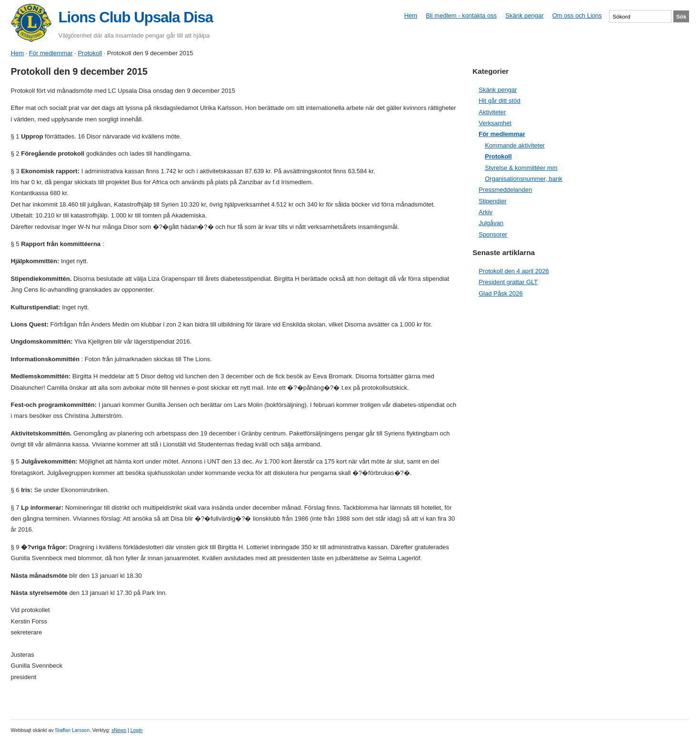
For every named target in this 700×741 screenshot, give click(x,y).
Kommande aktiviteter (515, 145)
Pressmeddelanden (505, 190)
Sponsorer (493, 234)
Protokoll (90, 53)
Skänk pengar (524, 15)
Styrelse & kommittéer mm (521, 168)
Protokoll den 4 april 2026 (514, 271)
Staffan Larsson (72, 730)
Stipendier (493, 201)
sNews (119, 730)
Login (136, 730)
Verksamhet (495, 123)
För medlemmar (51, 53)
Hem (411, 15)
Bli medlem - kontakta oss (461, 15)
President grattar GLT (508, 282)
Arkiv (485, 212)
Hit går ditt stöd (499, 101)
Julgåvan (491, 223)
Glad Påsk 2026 (501, 293)
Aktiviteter (492, 112)
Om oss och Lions (577, 15)
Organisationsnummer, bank (524, 179)
